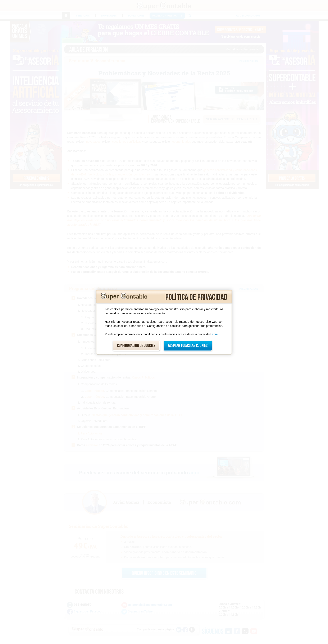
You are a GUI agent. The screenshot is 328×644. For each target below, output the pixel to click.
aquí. (215, 334)
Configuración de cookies (136, 346)
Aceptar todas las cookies (188, 346)
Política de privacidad (196, 297)
